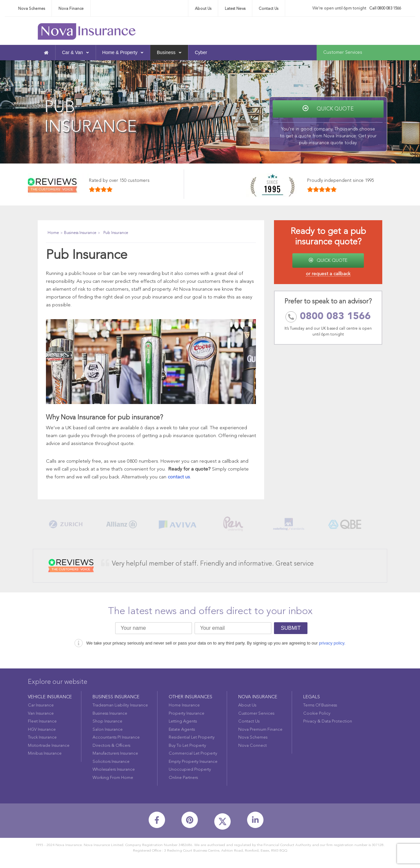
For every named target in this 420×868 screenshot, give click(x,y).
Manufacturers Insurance (115, 753)
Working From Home (113, 778)
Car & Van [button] (75, 52)
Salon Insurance (108, 730)
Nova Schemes (31, 9)
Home (53, 233)
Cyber (201, 52)
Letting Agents (183, 721)
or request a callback (328, 274)
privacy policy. (332, 643)
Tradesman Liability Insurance (120, 705)
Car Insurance (41, 705)
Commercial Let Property (193, 753)
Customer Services (343, 52)
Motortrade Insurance (49, 746)
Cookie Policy (317, 714)
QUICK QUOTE (328, 260)
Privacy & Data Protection (328, 721)
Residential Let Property (192, 737)
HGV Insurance (42, 730)
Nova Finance (71, 9)
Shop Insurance (107, 721)
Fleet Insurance (42, 721)
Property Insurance (187, 714)
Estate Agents (182, 730)
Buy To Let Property (187, 746)
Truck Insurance (42, 737)
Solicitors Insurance (111, 762)
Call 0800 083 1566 (385, 9)
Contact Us (269, 9)
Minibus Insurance (45, 753)
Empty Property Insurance (193, 762)
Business (169, 52)
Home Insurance (184, 705)
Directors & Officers (111, 746)
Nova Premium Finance (260, 730)
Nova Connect (252, 746)
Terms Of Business (320, 705)
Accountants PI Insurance (116, 737)
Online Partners (183, 778)
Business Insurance (80, 233)
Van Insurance (41, 714)
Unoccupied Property (190, 770)
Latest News (235, 9)
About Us (203, 9)
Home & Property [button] (123, 52)
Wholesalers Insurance (114, 770)
